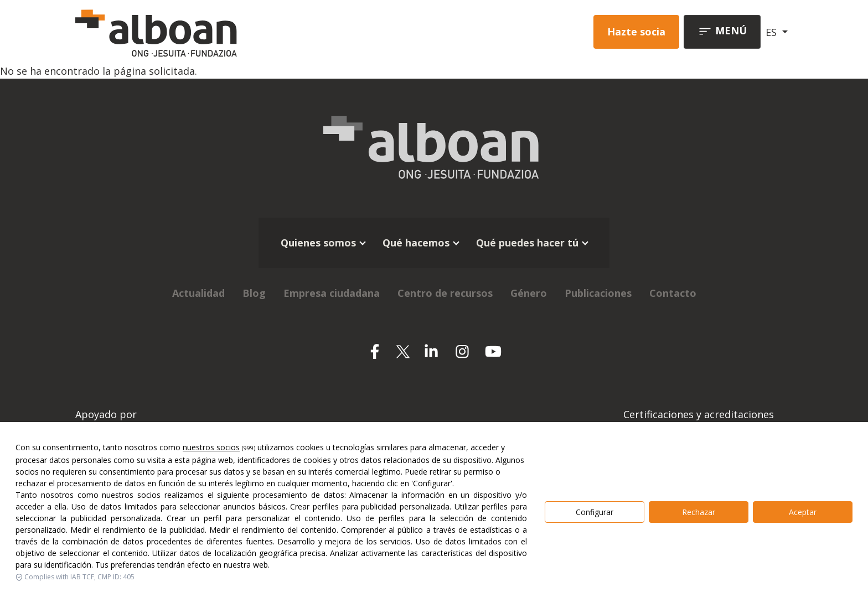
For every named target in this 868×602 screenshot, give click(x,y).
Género (529, 293)
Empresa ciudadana (332, 293)
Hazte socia (636, 32)
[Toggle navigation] (722, 32)
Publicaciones (598, 293)
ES (773, 32)
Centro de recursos (445, 293)
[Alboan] (214, 32)
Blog (254, 293)
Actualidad (198, 293)
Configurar (595, 512)
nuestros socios (211, 447)
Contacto (673, 293)
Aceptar (803, 512)
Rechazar (699, 512)
